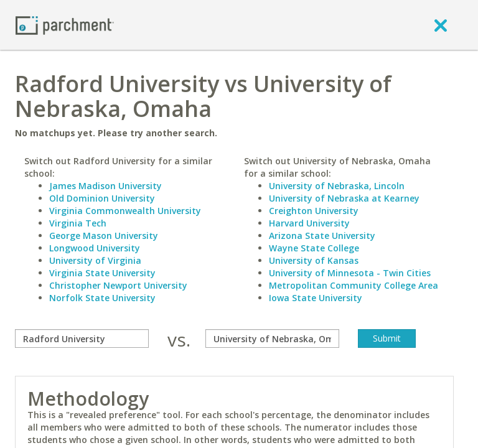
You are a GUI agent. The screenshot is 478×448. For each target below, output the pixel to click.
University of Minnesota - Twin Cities (350, 273)
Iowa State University (316, 298)
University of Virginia (95, 260)
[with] (272, 338)
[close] (441, 25)
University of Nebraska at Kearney (344, 198)
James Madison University (105, 186)
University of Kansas (314, 260)
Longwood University (95, 248)
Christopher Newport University (118, 285)
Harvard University (309, 223)
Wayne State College (314, 248)
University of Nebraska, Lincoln (337, 186)
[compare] (82, 338)
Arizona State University (322, 236)
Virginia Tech (78, 223)
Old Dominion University (102, 198)
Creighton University (314, 211)
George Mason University (104, 236)
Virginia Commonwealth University (125, 211)
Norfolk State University (102, 298)
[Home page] (65, 25)
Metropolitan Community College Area (354, 285)
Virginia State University (102, 273)
